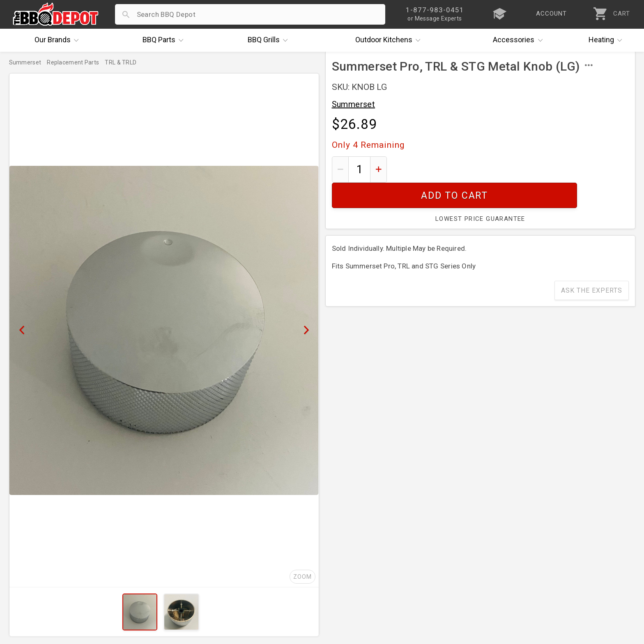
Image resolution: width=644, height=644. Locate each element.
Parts (165, 40)
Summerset (354, 104)
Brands (59, 40)
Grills (270, 40)
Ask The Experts (592, 265)
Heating (607, 40)
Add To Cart (511, 169)
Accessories (520, 40)
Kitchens (390, 40)
